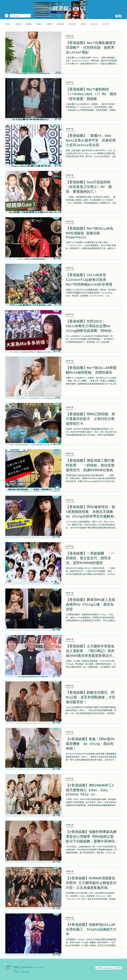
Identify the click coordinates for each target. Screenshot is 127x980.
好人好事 (106, 24)
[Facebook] (120, 16)
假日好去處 (72, 24)
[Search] (20, 16)
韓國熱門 (49, 24)
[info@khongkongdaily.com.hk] (109, 968)
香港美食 (39, 24)
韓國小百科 (95, 24)
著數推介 (83, 24)
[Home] (7, 16)
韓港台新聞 (61, 24)
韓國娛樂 (29, 24)
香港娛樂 (18, 24)
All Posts (8, 24)
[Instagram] (117, 16)
